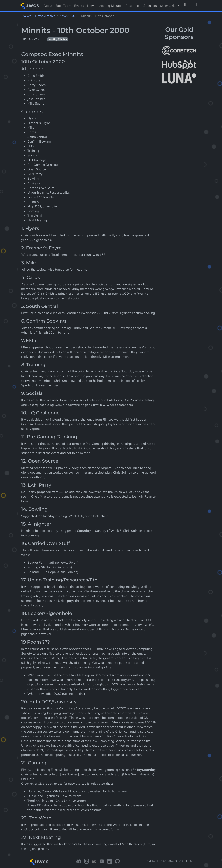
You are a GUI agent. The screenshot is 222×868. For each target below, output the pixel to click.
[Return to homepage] (30, 6)
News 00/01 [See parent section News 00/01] (68, 16)
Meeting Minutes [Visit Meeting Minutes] (110, 6)
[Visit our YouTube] (102, 862)
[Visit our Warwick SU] (94, 862)
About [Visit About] (48, 6)
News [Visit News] (91, 6)
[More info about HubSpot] (179, 65)
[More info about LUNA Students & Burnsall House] (179, 79)
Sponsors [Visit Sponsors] (150, 6)
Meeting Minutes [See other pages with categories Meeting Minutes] (58, 39)
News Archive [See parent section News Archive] (45, 16)
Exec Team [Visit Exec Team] (63, 6)
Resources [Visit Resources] (133, 6)
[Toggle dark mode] (198, 6)
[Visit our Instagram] (86, 862)
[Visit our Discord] (79, 862)
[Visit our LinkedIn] (110, 862)
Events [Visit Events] (79, 6)
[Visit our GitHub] (117, 862)
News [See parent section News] (27, 16)
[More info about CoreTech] (179, 51)
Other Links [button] (168, 6)
